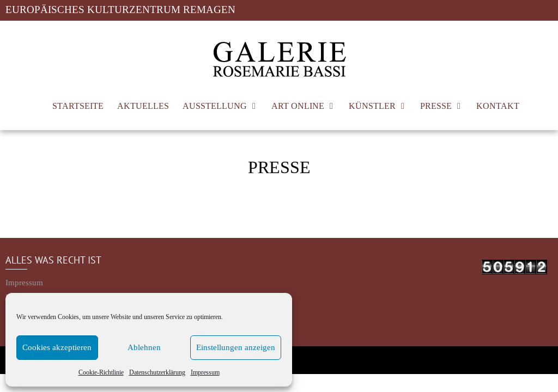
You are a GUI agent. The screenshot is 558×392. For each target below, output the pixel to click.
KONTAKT (498, 106)
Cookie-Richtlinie (101, 372)
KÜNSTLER (372, 106)
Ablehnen (144, 348)
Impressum (205, 372)
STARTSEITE (78, 106)
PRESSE (436, 106)
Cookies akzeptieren (57, 348)
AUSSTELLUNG (215, 106)
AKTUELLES (143, 106)
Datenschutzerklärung (157, 372)
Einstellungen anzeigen (236, 348)
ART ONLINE (298, 106)
